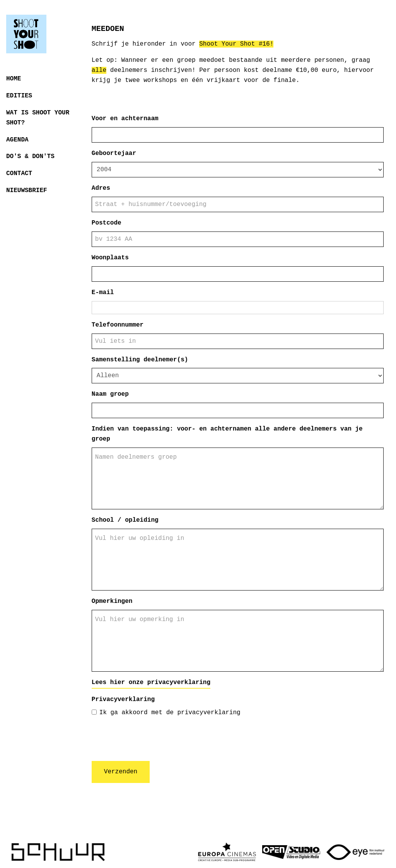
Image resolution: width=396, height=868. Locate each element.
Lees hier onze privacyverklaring (151, 682)
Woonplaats (110, 258)
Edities (19, 96)
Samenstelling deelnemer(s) (140, 360)
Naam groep (110, 394)
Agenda (17, 140)
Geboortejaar (114, 153)
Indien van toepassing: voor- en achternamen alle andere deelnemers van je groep (227, 434)
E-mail (103, 293)
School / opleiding (125, 520)
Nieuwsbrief (27, 191)
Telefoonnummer (118, 325)
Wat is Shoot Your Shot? (38, 118)
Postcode (107, 223)
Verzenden (121, 772)
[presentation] (150, 740)
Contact (19, 174)
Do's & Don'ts (30, 157)
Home (14, 79)
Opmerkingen (112, 601)
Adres (101, 188)
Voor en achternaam (125, 119)
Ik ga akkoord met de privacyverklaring (166, 713)
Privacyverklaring (123, 700)
